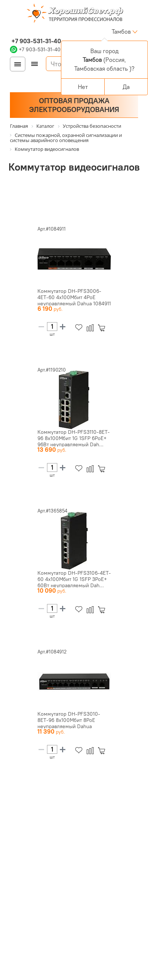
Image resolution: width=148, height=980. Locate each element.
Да (126, 87)
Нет (83, 87)
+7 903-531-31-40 (35, 41)
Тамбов (121, 31)
